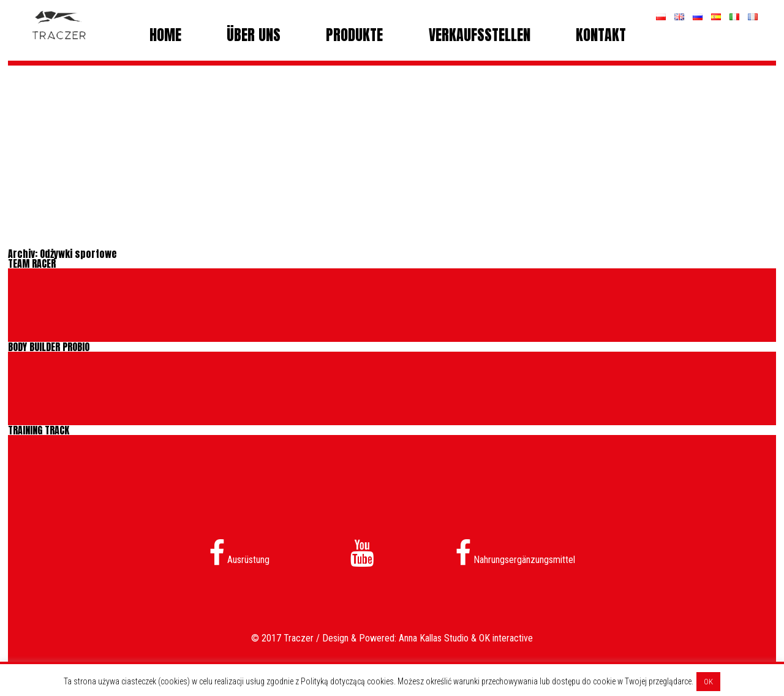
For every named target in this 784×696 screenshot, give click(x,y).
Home (165, 35)
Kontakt (601, 35)
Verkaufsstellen (480, 35)
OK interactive (506, 638)
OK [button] (708, 682)
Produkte (354, 35)
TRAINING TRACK (39, 430)
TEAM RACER (32, 263)
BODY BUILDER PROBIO (49, 347)
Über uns (254, 35)
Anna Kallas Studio (434, 638)
